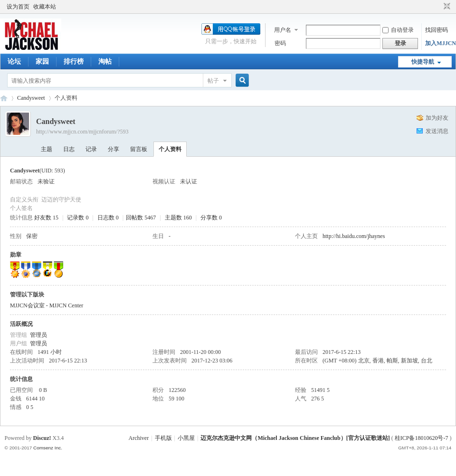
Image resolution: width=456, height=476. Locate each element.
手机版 (163, 438)
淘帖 (105, 62)
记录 (91, 149)
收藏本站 (45, 7)
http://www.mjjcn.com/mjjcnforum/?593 (82, 132)
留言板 (139, 149)
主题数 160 (178, 218)
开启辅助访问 (438, 7)
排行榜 (74, 62)
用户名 (283, 30)
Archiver (139, 438)
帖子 (213, 81)
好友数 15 (46, 218)
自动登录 (398, 30)
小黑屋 (186, 438)
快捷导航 (423, 62)
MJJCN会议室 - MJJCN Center (47, 305)
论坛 (14, 62)
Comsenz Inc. (48, 448)
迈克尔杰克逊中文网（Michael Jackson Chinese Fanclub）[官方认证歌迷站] (295, 438)
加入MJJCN (441, 43)
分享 (114, 149)
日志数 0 (108, 218)
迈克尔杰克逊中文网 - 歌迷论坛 (4, 98)
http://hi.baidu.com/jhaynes (354, 236)
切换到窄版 (446, 7)
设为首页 (18, 7)
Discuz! (42, 438)
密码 (280, 43)
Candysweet (31, 98)
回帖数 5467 (141, 218)
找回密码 (437, 30)
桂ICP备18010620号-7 (422, 438)
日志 (69, 149)
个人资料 (170, 149)
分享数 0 (211, 218)
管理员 (38, 335)
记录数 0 (78, 218)
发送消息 (437, 131)
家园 (42, 62)
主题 (47, 149)
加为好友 (437, 118)
